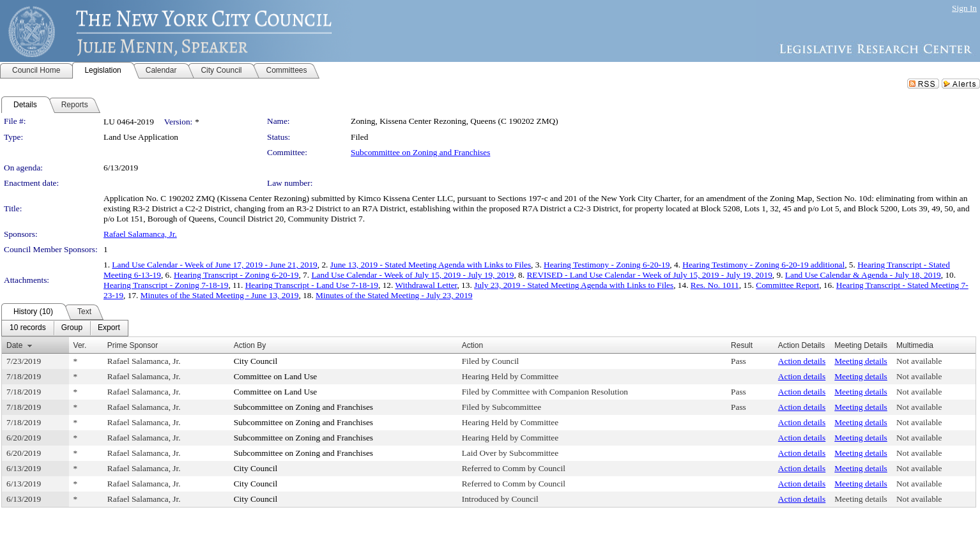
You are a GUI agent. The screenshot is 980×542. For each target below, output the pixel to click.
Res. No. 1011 (715, 285)
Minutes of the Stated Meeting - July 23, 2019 (394, 295)
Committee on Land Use (276, 376)
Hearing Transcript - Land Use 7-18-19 (312, 285)
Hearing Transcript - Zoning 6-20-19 (236, 275)
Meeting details (861, 361)
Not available (919, 361)
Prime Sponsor (133, 345)
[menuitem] (28, 328)
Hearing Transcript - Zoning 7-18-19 (166, 285)
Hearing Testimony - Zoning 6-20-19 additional (763, 265)
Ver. (80, 345)
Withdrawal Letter (426, 285)
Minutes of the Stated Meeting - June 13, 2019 (220, 295)
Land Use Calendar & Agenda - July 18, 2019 (863, 275)
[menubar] (65, 328)
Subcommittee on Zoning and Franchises (420, 152)
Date (14, 345)
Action (472, 345)
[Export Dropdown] (109, 328)
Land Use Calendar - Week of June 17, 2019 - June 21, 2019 (214, 265)
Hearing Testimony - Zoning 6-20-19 (607, 265)
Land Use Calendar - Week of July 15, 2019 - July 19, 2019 (412, 275)
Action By (250, 345)
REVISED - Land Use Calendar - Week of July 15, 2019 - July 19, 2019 (649, 275)
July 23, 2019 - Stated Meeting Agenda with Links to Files (574, 285)
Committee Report (787, 285)
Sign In (964, 8)
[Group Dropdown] (72, 328)
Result (742, 345)
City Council (256, 361)
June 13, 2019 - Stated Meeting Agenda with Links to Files (431, 265)
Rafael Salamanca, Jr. (140, 234)
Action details (802, 361)
